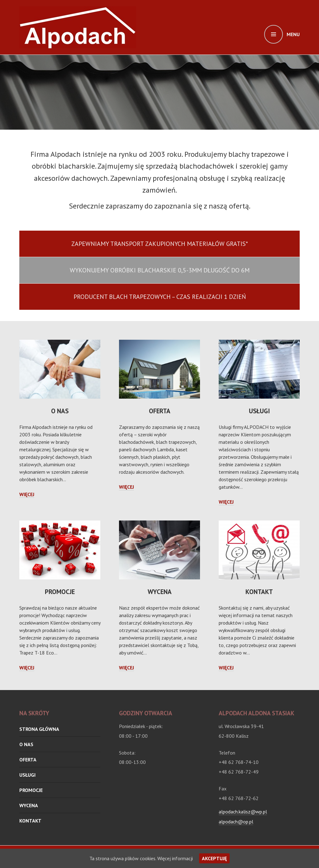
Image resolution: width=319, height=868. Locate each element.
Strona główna (39, 729)
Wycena (160, 592)
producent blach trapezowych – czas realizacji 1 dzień (160, 297)
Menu (293, 34)
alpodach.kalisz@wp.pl (243, 812)
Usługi (259, 411)
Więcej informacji (175, 858)
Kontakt (259, 592)
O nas (60, 411)
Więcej (27, 494)
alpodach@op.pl (236, 822)
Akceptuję (214, 858)
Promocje (60, 592)
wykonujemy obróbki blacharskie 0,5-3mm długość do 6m (160, 270)
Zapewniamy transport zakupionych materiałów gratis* (160, 244)
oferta (160, 411)
